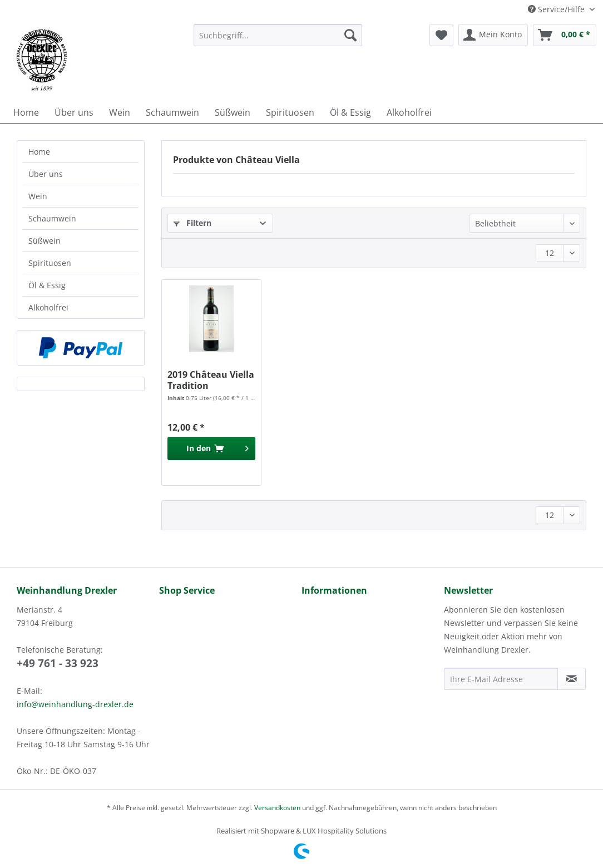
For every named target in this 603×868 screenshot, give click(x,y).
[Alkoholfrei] (409, 112)
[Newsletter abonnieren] (572, 679)
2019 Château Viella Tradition (211, 380)
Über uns (46, 174)
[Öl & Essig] (350, 112)
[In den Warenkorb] (211, 448)
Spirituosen (50, 263)
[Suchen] (350, 35)
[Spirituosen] (290, 112)
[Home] (26, 112)
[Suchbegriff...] (278, 35)
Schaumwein (52, 218)
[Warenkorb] (565, 35)
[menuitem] (278, 40)
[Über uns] (74, 112)
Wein (38, 196)
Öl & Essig (47, 285)
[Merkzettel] (441, 35)
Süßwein (45, 241)
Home (39, 152)
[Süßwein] (233, 112)
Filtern (192, 223)
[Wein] (120, 112)
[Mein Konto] (493, 35)
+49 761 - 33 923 (58, 663)
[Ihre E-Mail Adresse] (501, 679)
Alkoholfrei (48, 307)
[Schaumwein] (172, 112)
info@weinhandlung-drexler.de (75, 704)
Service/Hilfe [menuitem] (557, 9)
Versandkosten (277, 808)
